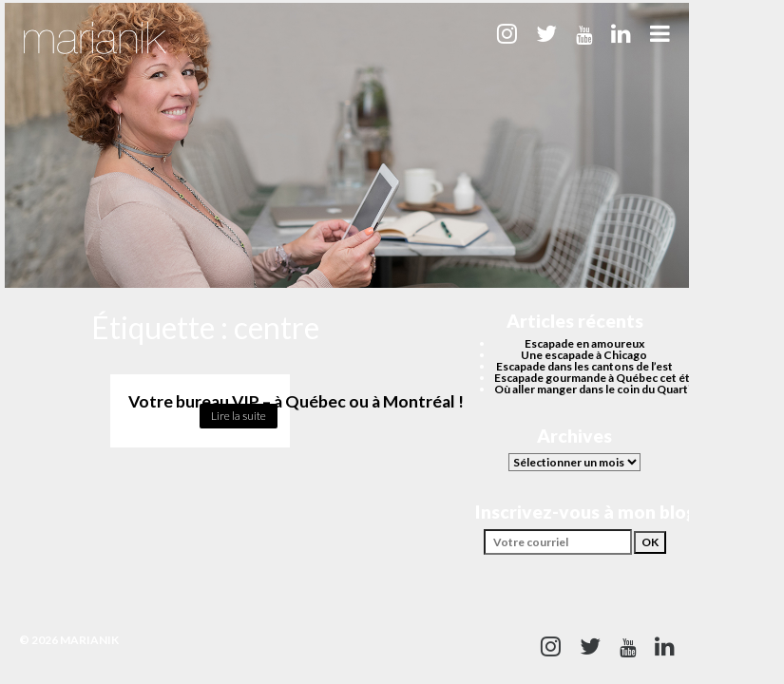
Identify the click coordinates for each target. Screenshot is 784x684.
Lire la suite (239, 416)
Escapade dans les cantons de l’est (584, 366)
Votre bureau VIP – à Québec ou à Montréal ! (296, 401)
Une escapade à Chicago (584, 355)
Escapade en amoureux (584, 343)
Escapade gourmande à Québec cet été (595, 378)
